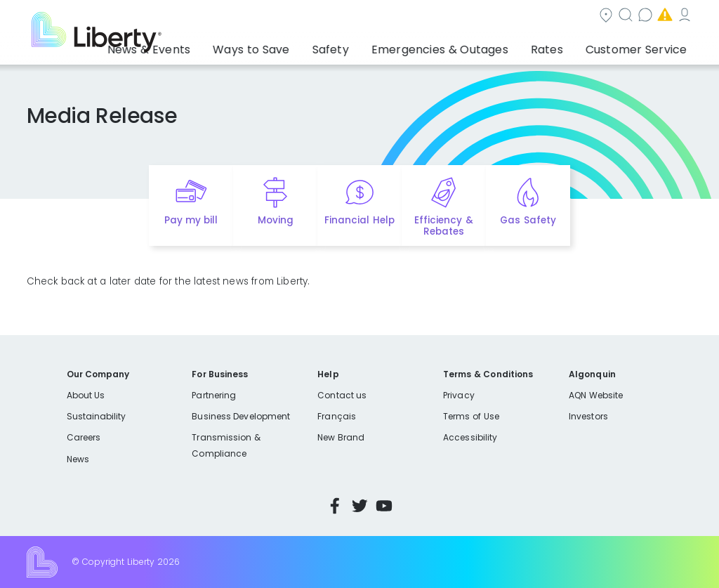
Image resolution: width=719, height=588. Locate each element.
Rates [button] (565, 46)
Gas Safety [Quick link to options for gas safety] (528, 220)
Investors (588, 416)
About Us (86, 395)
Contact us (487, 17)
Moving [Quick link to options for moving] (276, 220)
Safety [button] (380, 46)
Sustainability (97, 416)
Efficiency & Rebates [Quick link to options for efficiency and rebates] (443, 226)
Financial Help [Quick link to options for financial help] (359, 220)
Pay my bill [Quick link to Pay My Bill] (191, 220)
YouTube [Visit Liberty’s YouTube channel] (384, 506)
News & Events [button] (227, 46)
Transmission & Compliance (226, 445)
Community (336, 17)
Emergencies (574, 17)
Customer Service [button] (641, 46)
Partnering (214, 395)
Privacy (459, 395)
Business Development (241, 416)
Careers (84, 437)
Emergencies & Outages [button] (474, 46)
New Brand (341, 437)
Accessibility (470, 437)
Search (413, 17)
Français (336, 416)
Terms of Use (471, 416)
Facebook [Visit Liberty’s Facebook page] (335, 506)
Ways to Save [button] (313, 46)
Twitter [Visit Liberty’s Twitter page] (359, 506)
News (78, 459)
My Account (662, 17)
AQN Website (596, 395)
